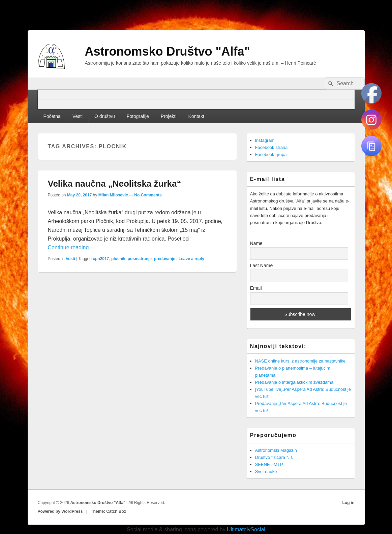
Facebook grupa (271, 154)
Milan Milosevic (113, 195)
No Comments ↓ (149, 195)
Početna (52, 116)
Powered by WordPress (60, 511)
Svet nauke (266, 472)
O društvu (105, 116)
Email (256, 288)
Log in (349, 503)
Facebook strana (272, 147)
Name (256, 243)
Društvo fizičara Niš (274, 457)
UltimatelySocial (246, 529)
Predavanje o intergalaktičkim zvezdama (294, 382)
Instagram (265, 140)
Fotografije (138, 116)
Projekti (169, 116)
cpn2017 (101, 259)
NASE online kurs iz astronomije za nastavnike (300, 361)
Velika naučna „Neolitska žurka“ (115, 184)
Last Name (262, 265)
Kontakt (196, 116)
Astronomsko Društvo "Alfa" (168, 51)
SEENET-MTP (269, 464)
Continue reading (72, 247)
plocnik (118, 259)
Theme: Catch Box (108, 511)
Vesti (78, 116)
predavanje (165, 259)
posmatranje (140, 259)
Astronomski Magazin (276, 450)
